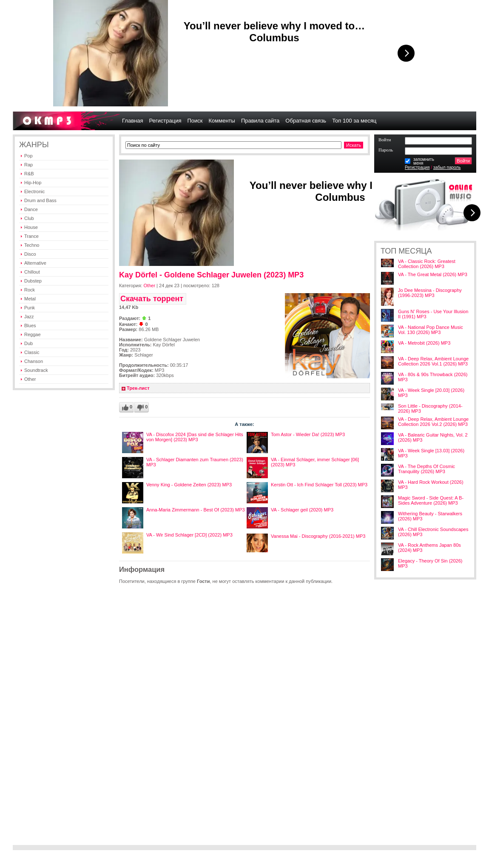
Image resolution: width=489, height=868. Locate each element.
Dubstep (33, 281)
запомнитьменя (424, 161)
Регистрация (417, 167)
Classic (32, 352)
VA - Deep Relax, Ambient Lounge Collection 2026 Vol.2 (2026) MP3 (433, 422)
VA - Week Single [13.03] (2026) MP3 (431, 453)
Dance (31, 209)
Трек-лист (138, 388)
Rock (30, 290)
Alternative (35, 263)
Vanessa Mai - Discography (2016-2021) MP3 (318, 536)
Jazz (29, 317)
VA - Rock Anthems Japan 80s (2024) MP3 (429, 548)
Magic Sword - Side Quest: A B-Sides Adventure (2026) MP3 (431, 500)
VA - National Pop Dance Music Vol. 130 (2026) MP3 (431, 330)
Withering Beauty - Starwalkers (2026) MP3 (430, 516)
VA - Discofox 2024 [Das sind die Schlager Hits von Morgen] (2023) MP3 (195, 437)
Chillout (32, 272)
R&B (29, 174)
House (31, 227)
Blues (30, 325)
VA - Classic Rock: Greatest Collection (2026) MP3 (427, 264)
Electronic (34, 191)
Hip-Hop (33, 183)
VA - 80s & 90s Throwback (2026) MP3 (433, 377)
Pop (28, 156)
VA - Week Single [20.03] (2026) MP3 (431, 393)
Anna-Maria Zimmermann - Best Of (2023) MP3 (196, 510)
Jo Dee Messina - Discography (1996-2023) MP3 (430, 293)
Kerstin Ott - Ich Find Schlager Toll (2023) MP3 (319, 485)
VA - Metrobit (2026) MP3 (424, 343)
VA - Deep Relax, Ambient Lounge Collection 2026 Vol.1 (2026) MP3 (433, 361)
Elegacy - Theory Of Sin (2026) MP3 (430, 563)
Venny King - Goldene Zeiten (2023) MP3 (189, 485)
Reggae (33, 334)
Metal (30, 299)
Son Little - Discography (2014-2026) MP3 (430, 408)
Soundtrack (36, 370)
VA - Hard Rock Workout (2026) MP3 (431, 485)
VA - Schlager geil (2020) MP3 (302, 510)
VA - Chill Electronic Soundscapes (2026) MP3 (433, 532)
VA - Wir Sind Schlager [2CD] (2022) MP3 (189, 535)
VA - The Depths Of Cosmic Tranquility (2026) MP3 (426, 469)
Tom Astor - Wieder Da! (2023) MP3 (308, 434)
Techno (32, 245)
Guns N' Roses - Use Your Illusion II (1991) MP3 (433, 314)
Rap (28, 165)
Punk (30, 308)
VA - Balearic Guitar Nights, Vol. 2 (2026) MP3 (433, 437)
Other (30, 379)
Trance (31, 236)
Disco (30, 254)
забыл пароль (447, 167)
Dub (28, 343)
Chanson (34, 361)
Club (29, 218)
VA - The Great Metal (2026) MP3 (433, 274)
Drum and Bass (40, 200)
